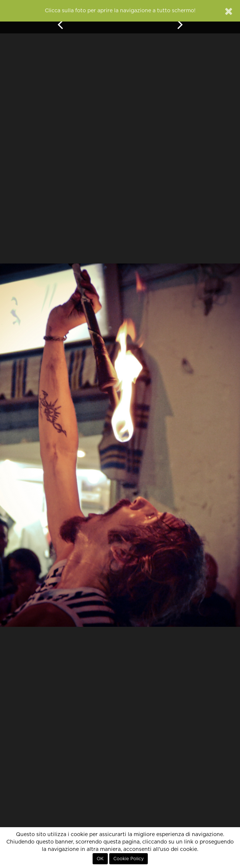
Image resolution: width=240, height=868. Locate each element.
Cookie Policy (129, 859)
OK (100, 859)
